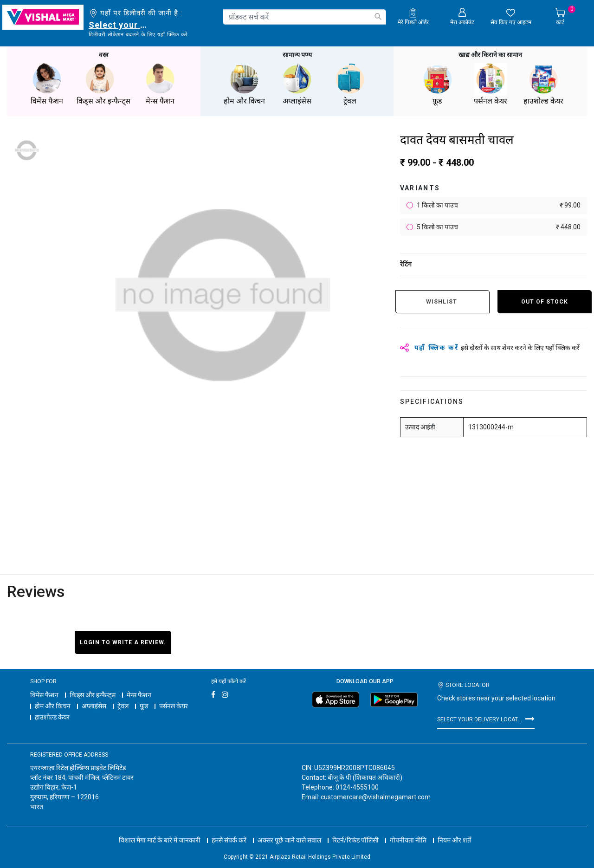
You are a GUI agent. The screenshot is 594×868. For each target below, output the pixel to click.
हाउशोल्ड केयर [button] (543, 83)
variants (420, 187)
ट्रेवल (123, 705)
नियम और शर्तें (454, 831)
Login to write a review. (123, 641)
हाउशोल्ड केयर (52, 716)
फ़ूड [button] (438, 83)
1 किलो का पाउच (498, 204)
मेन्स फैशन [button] (160, 83)
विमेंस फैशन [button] (47, 83)
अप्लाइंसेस (94, 705)
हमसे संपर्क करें (229, 831)
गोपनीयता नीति (408, 831)
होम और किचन (53, 705)
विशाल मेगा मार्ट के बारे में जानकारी (160, 831)
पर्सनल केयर (174, 705)
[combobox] (304, 17)
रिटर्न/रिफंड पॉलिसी (355, 831)
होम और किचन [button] (244, 83)
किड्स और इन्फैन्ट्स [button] (103, 83)
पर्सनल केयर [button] (491, 83)
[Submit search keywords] (378, 16)
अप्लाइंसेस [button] (297, 83)
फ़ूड (144, 705)
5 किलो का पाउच (498, 226)
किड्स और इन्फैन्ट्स (93, 694)
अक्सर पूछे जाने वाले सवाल (289, 831)
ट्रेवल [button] (350, 83)
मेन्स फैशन (139, 694)
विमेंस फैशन (44, 694)
